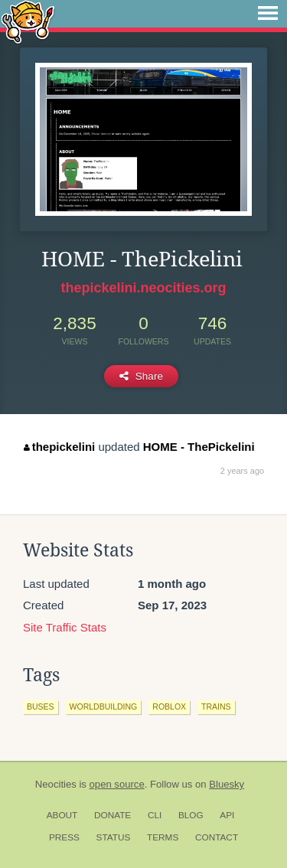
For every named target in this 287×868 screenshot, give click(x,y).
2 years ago (242, 471)
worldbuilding (104, 706)
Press (64, 837)
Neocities (56, 784)
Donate (113, 815)
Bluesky (227, 784)
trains (216, 706)
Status (114, 837)
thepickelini (59, 447)
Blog (191, 815)
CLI (155, 815)
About (62, 815)
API (227, 815)
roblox (169, 706)
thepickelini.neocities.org (143, 288)
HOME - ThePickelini (199, 447)
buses (41, 706)
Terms (163, 837)
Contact (217, 837)
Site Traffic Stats (65, 627)
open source (117, 784)
